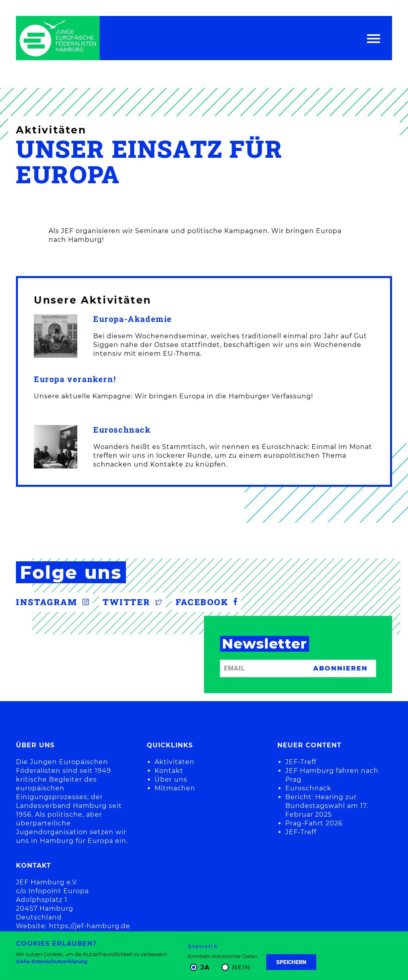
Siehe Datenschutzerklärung (52, 961)
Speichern (291, 962)
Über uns (171, 779)
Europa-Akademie (133, 319)
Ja (205, 967)
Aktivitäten (175, 762)
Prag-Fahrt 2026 (314, 823)
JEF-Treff (301, 762)
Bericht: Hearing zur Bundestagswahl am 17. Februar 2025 (327, 806)
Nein (241, 967)
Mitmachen (175, 788)
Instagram (52, 602)
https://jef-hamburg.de (90, 926)
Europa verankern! (75, 379)
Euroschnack (122, 430)
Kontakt (169, 771)
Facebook (206, 602)
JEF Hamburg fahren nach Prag (332, 775)
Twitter (132, 602)
